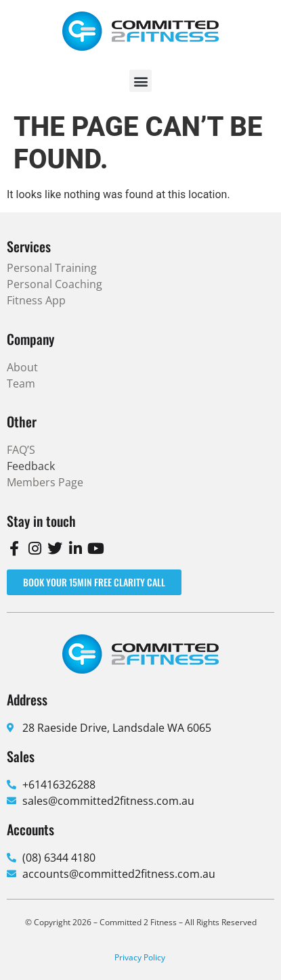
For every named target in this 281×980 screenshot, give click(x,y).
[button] (140, 81)
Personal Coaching (55, 284)
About (22, 367)
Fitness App (36, 300)
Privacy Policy (140, 957)
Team (21, 383)
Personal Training (52, 268)
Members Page (45, 482)
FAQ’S (21, 450)
